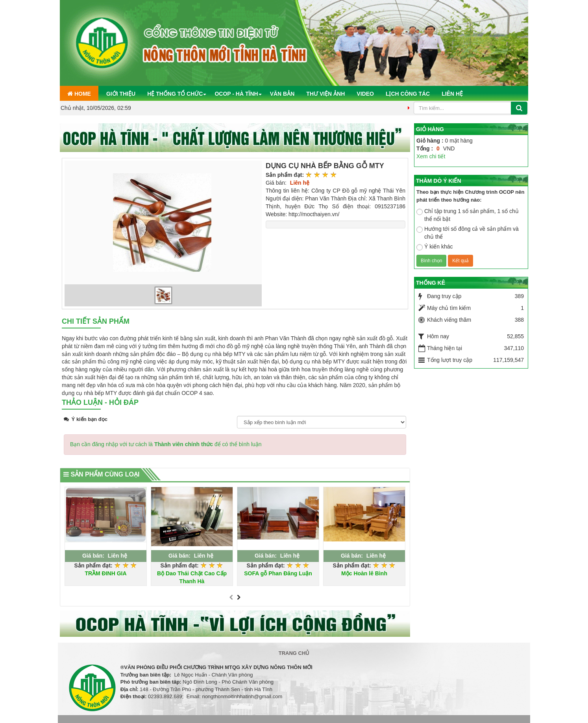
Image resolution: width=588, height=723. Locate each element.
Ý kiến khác (435, 247)
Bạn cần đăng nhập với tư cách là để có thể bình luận (166, 444)
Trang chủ (294, 653)
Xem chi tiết (431, 156)
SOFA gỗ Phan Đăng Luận (278, 573)
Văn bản (282, 94)
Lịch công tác (408, 94)
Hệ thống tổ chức (175, 94)
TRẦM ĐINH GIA (105, 573)
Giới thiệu (121, 94)
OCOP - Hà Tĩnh (236, 94)
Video (365, 94)
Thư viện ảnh (325, 94)
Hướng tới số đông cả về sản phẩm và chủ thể (468, 233)
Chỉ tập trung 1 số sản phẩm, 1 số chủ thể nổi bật (468, 215)
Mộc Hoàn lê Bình (364, 573)
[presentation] (231, 598)
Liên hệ (452, 94)
